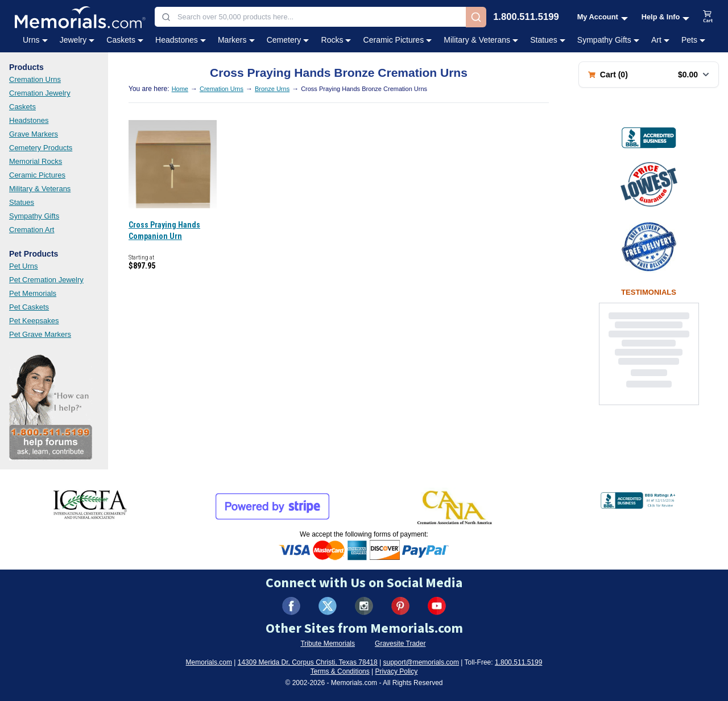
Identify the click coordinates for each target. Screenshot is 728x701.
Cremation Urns (35, 79)
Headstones (29, 120)
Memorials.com (209, 662)
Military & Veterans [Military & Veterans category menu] (481, 40)
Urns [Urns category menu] (35, 40)
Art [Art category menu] (660, 40)
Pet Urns (24, 266)
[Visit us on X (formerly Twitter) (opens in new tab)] (328, 606)
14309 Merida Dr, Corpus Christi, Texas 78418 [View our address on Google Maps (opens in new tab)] (308, 662)
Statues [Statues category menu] (547, 40)
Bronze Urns (272, 89)
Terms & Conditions (340, 671)
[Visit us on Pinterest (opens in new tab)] (400, 606)
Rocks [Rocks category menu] (336, 40)
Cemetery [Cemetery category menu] (288, 40)
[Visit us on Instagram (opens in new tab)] (364, 606)
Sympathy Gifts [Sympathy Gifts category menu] (608, 40)
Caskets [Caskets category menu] (125, 40)
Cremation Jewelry (40, 93)
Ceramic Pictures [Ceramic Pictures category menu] (398, 40)
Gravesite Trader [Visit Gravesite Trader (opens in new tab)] (400, 644)
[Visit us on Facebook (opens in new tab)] (291, 606)
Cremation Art (32, 230)
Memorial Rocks (36, 161)
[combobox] (310, 17)
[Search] (476, 17)
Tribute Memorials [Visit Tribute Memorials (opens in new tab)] (328, 644)
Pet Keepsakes (34, 321)
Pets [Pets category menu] (693, 40)
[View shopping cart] (708, 17)
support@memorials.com (421, 662)
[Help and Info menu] (666, 17)
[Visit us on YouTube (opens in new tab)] (437, 606)
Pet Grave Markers (40, 334)
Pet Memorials (33, 293)
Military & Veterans (40, 189)
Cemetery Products (41, 148)
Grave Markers (34, 134)
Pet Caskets (29, 307)
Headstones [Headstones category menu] (181, 40)
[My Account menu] (603, 17)
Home (180, 89)
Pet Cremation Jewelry (46, 280)
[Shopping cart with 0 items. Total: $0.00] (649, 75)
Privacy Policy (397, 671)
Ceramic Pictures (37, 175)
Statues (22, 202)
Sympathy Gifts (34, 216)
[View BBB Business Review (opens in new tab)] (649, 138)
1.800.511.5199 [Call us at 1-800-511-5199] (526, 17)
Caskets (22, 107)
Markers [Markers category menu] (236, 40)
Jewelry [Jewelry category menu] (77, 40)
